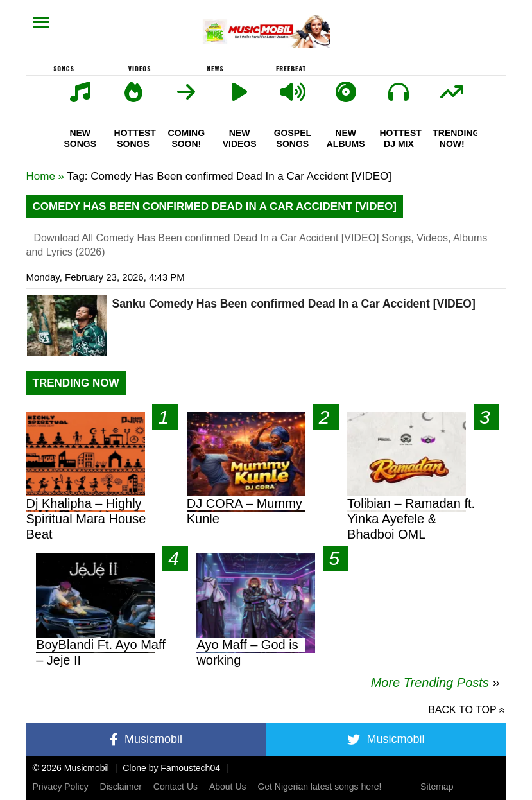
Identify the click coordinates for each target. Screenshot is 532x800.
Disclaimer (121, 787)
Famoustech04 (190, 768)
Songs (64, 68)
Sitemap (437, 787)
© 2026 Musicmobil (71, 768)
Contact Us (176, 787)
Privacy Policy (61, 787)
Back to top (462, 710)
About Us (228, 787)
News (215, 68)
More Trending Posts (435, 683)
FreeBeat (291, 68)
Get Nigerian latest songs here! (319, 787)
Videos (140, 68)
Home (41, 176)
